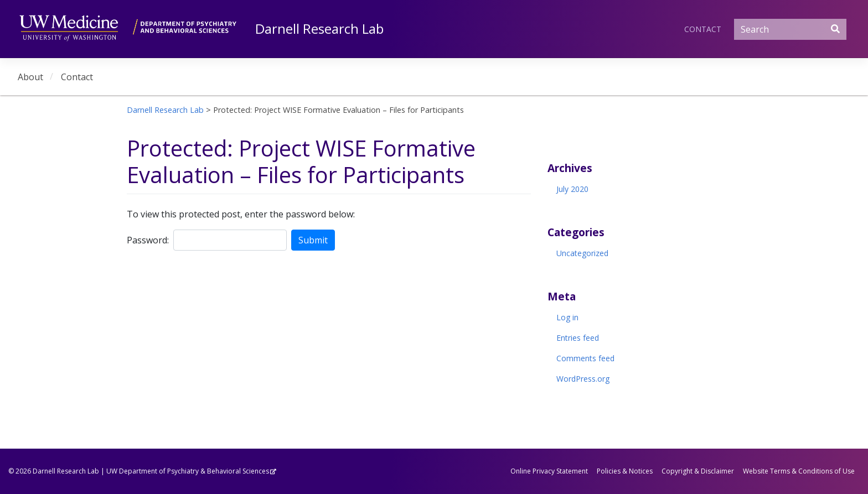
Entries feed (578, 338)
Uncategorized (582, 253)
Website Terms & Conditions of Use (799, 471)
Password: (148, 240)
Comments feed (585, 358)
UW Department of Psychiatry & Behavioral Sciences (188, 471)
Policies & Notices (625, 471)
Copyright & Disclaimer (698, 471)
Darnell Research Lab (319, 28)
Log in (567, 317)
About (30, 77)
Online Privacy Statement (549, 471)
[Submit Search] (835, 29)
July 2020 (572, 189)
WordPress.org (583, 379)
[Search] (790, 29)
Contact (703, 29)
